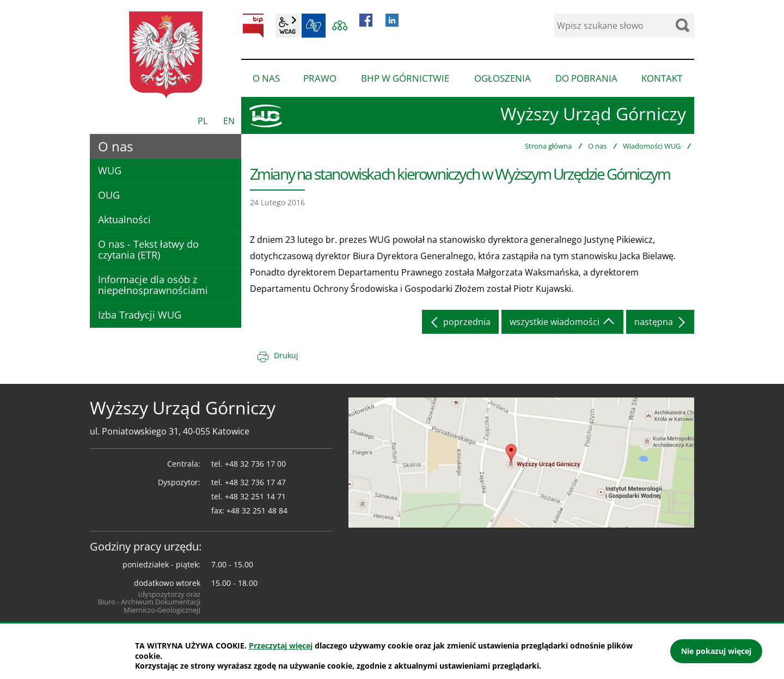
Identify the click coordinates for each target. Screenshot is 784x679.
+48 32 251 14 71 (255, 496)
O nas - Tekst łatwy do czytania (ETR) (148, 249)
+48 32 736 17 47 (255, 482)
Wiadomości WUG (652, 146)
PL (203, 121)
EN (229, 121)
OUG (109, 195)
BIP (253, 26)
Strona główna (548, 146)
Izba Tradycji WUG (140, 315)
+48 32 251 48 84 (257, 510)
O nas (597, 146)
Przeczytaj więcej (281, 646)
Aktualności (124, 219)
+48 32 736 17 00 (255, 464)
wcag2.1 (287, 26)
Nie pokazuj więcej (716, 651)
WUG (110, 170)
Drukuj (286, 355)
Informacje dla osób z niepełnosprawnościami (153, 285)
